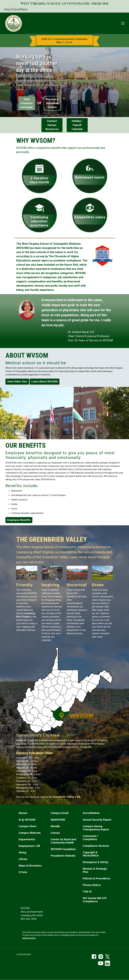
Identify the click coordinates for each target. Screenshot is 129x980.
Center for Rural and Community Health (63, 841)
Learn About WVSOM (44, 381)
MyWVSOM (58, 820)
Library (23, 859)
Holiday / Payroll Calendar (77, 125)
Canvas (55, 833)
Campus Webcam (30, 833)
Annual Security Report (97, 820)
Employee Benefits (19, 520)
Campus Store (27, 826)
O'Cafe (23, 872)
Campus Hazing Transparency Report (96, 828)
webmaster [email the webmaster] (29, 938)
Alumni (23, 813)
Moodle (55, 826)
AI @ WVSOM (27, 820)
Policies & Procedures (96, 878)
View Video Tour (17, 381)
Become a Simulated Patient (52, 103)
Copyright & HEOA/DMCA (91, 854)
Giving (22, 852)
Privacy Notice (92, 885)
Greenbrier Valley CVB (66, 797)
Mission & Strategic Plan (95, 870)
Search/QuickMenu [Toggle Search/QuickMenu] (16, 9)
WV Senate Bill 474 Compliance (95, 900)
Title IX (87, 892)
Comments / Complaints (90, 838)
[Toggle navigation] (123, 23)
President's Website (63, 856)
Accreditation (91, 813)
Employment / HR (29, 846)
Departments (27, 839)
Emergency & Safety (96, 862)
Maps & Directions (30, 866)
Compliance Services (96, 846)
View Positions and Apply (27, 103)
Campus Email (60, 813)
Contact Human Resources (52, 125)
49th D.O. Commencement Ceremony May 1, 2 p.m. (64, 41)
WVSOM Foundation (63, 849)
